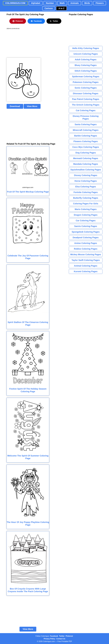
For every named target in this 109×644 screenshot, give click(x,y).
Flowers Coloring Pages (86, 141)
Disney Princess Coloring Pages (86, 117)
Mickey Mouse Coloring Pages (86, 254)
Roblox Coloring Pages (86, 249)
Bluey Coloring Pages (86, 65)
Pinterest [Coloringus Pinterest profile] (69, 636)
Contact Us (61, 639)
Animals (75, 3)
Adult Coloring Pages (86, 60)
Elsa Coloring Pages (86, 187)
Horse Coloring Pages (86, 181)
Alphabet (36, 3)
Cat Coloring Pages (86, 110)
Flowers (100, 3)
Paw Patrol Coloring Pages (86, 99)
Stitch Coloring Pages (86, 71)
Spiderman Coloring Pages (86, 76)
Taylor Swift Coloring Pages (86, 260)
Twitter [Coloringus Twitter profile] (62, 636)
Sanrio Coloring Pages (86, 226)
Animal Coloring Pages (86, 266)
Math (62, 3)
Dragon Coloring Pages (86, 215)
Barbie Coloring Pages (86, 136)
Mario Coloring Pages (86, 209)
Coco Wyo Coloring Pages (86, 147)
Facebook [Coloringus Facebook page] (54, 636)
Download (15, 106)
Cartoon (49, 8)
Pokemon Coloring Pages (86, 82)
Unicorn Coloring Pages (86, 54)
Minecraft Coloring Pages (86, 130)
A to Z (61, 8)
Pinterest (18, 21)
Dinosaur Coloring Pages (86, 93)
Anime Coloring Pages (86, 243)
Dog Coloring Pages (86, 153)
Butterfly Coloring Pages (86, 198)
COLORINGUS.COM (15, 3)
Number (50, 3)
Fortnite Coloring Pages (86, 192)
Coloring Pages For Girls (86, 204)
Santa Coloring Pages (86, 124)
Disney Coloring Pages (86, 175)
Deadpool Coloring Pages (86, 237)
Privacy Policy (50, 639)
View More (32, 106)
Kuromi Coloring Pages (86, 271)
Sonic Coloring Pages (86, 88)
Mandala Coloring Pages (86, 164)
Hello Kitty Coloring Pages (86, 48)
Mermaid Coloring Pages (86, 158)
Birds (87, 3)
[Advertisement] (23, 44)
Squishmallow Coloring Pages (86, 170)
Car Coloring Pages (86, 221)
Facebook (36, 21)
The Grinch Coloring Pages (86, 105)
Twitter (54, 21)
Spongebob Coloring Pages (86, 232)
